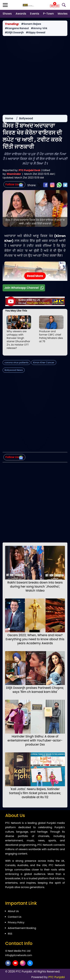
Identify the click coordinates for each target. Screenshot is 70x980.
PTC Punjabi (57, 977)
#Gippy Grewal (36, 33)
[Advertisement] (35, 75)
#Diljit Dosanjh (14, 33)
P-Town (49, 14)
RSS (10, 934)
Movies (63, 14)
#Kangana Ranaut (17, 28)
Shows (7, 14)
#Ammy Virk (39, 28)
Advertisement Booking (22, 928)
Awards (21, 14)
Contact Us (15, 917)
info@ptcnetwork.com (19, 955)
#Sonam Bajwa (31, 24)
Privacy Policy (16, 922)
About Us (13, 911)
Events (35, 14)
